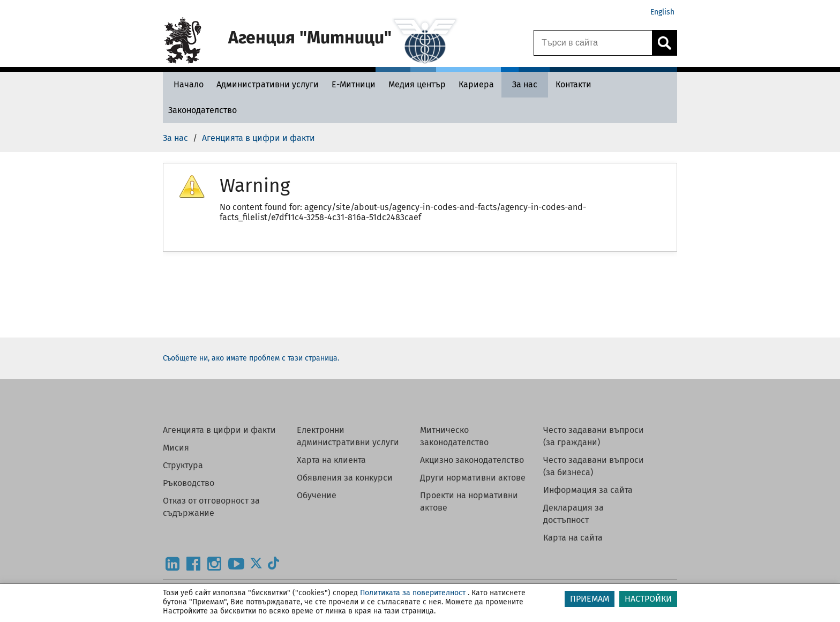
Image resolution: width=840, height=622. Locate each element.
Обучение (317, 495)
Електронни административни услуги (348, 436)
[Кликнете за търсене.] (664, 43)
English (662, 12)
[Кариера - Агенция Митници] (476, 84)
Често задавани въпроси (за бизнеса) (594, 466)
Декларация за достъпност (573, 514)
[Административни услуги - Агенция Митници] (268, 84)
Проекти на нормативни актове (469, 501)
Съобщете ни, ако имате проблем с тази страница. (251, 358)
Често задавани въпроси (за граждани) (594, 436)
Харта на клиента (331, 460)
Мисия (176, 448)
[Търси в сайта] (593, 43)
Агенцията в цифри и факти (219, 430)
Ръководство (189, 483)
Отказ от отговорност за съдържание (211, 507)
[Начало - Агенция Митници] (186, 84)
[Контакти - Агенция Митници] (573, 84)
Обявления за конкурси (345, 478)
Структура (183, 465)
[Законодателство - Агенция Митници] (202, 110)
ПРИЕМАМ (590, 599)
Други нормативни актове (473, 478)
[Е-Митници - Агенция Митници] (354, 84)
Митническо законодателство (454, 436)
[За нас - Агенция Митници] (525, 84)
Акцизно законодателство (472, 460)
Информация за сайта (588, 490)
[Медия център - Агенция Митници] (417, 84)
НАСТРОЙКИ (648, 599)
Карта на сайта (573, 538)
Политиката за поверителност (413, 593)
